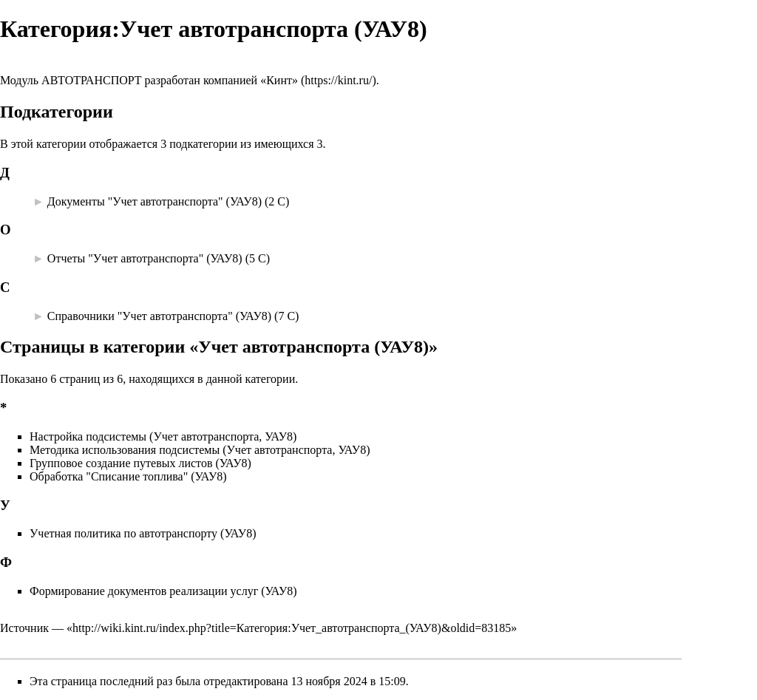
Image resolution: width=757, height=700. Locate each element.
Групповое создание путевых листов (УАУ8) (140, 463)
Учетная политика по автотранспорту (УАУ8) (143, 533)
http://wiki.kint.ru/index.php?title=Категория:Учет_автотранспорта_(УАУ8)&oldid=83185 (292, 628)
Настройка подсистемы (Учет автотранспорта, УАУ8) (163, 436)
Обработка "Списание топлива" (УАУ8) (128, 476)
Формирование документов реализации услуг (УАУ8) (163, 591)
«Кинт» (279, 80)
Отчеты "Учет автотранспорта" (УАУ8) (145, 258)
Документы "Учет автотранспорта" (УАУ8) (155, 201)
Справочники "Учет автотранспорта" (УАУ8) (159, 316)
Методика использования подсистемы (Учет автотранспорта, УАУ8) (200, 450)
